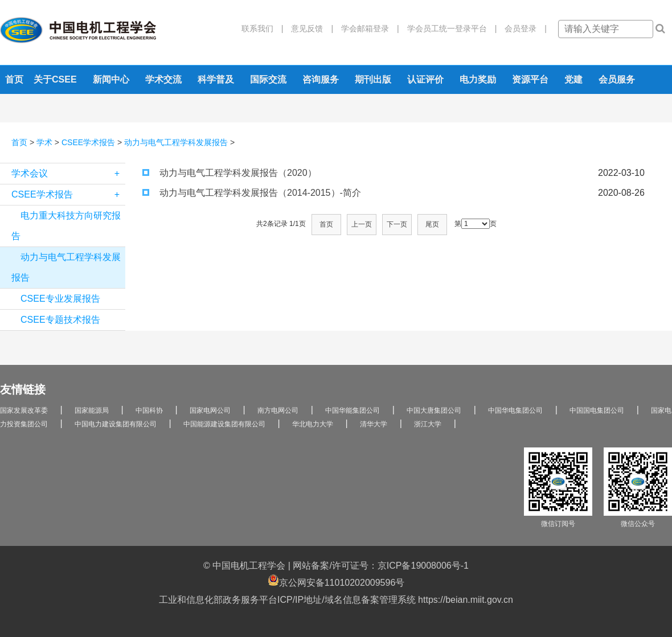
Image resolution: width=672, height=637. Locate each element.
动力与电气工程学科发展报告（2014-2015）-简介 (252, 193)
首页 (14, 79)
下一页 (397, 224)
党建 (573, 79)
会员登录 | (522, 28)
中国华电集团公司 (515, 410)
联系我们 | (263, 28)
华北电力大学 (313, 424)
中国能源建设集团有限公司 (224, 424)
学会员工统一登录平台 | (448, 28)
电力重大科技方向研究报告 (66, 226)
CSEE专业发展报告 (60, 299)
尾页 (432, 224)
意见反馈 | (308, 28)
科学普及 (216, 79)
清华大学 (374, 424)
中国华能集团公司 (353, 410)
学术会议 (68, 174)
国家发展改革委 (24, 410)
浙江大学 (428, 424)
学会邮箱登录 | (366, 28)
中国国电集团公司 (597, 410)
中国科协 (149, 410)
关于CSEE (55, 79)
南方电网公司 (278, 410)
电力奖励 (478, 79)
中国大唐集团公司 (434, 410)
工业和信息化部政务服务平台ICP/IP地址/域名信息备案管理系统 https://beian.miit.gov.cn (336, 600)
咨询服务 (321, 79)
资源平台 (530, 79)
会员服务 (617, 79)
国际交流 (268, 79)
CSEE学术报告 (88, 142)
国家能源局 (92, 410)
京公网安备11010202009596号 (336, 581)
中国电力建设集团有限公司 (116, 424)
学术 (44, 142)
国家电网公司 (210, 410)
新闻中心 (111, 79)
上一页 (362, 224)
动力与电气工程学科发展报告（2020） (230, 173)
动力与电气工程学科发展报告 (176, 142)
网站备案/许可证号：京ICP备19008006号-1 (381, 566)
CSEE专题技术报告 (60, 320)
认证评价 (425, 79)
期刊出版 (373, 79)
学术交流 (163, 79)
